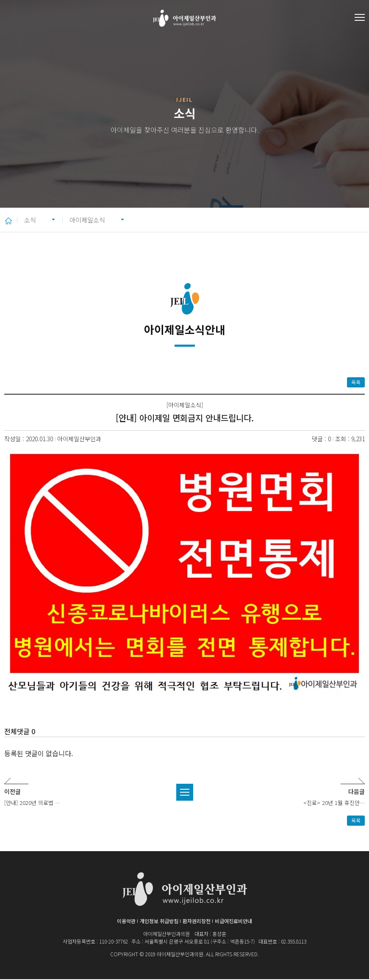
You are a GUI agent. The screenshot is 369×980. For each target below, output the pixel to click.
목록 (356, 383)
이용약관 (126, 922)
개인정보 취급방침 (159, 922)
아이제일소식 (97, 220)
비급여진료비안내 (233, 922)
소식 (32, 220)
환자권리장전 (197, 922)
